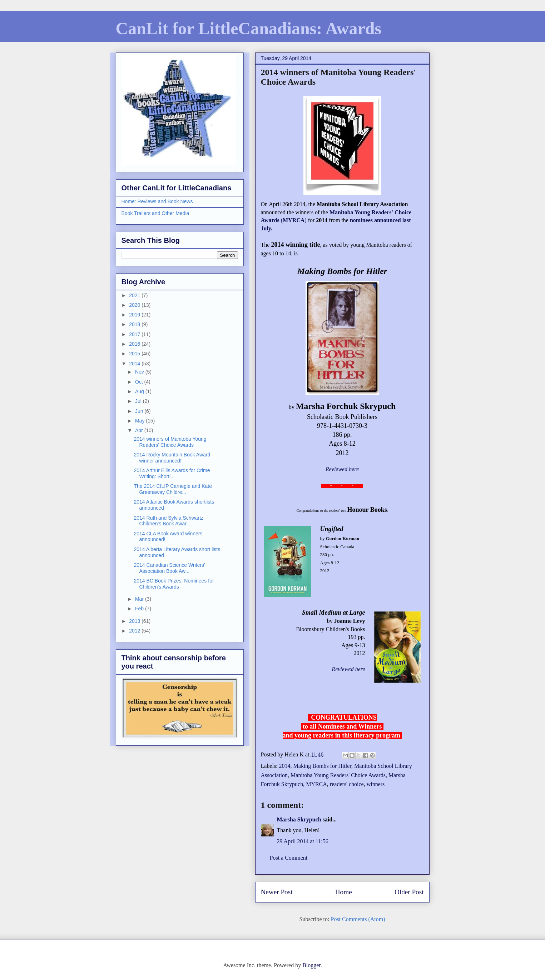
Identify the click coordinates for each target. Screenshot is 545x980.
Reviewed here (342, 469)
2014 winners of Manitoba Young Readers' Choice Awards (170, 442)
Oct (140, 382)
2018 (135, 324)
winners (376, 784)
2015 (135, 354)
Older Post (409, 892)
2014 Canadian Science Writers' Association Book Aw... (169, 568)
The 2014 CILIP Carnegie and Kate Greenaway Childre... (173, 489)
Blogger (311, 965)
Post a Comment (289, 858)
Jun (140, 411)
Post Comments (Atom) (358, 919)
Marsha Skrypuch (299, 819)
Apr (140, 430)
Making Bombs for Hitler (322, 766)
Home (344, 892)
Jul (139, 401)
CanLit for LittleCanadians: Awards (249, 28)
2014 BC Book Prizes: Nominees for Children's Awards (174, 584)
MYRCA (316, 784)
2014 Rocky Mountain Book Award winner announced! (172, 458)
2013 (135, 621)
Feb (140, 609)
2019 (135, 315)
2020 (135, 305)
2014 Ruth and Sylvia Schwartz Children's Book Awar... (169, 521)
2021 (135, 295)
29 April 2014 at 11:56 (303, 841)
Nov (140, 372)
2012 (135, 631)
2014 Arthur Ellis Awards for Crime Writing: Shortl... (172, 473)
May (140, 421)
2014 (285, 766)
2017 (135, 334)
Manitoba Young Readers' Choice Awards (338, 775)
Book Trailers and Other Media (155, 213)
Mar (140, 599)
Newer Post (277, 892)
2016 (135, 344)
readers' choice (347, 784)
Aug (140, 391)
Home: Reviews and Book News (157, 201)
